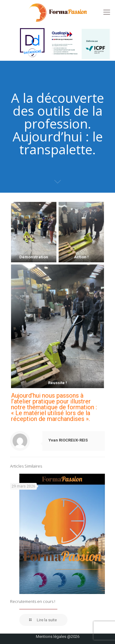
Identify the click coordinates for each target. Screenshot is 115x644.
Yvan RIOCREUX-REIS (68, 440)
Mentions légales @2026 (58, 636)
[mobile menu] (107, 12)
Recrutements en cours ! (33, 601)
